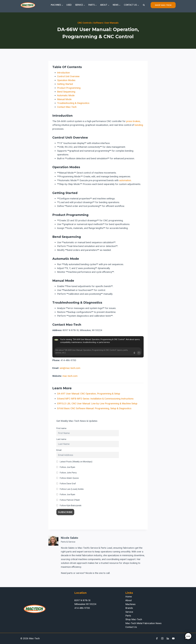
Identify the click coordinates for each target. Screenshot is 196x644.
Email (59, 450)
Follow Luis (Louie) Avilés (70, 489)
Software (98, 23)
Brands (129, 608)
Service (129, 612)
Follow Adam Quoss (68, 478)
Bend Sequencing (66, 92)
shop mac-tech (163, 5)
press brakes (133, 121)
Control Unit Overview (68, 76)
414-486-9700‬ (82, 608)
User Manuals (111, 23)
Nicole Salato (69, 538)
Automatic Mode (66, 95)
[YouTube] (173, 638)
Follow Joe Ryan (66, 467)
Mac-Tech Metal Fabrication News (143, 623)
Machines (130, 604)
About (128, 600)
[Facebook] (157, 638)
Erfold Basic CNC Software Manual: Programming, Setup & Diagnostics (94, 408)
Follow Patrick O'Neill (68, 500)
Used (69, 5)
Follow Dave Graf (66, 484)
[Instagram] (162, 638)
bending (139, 125)
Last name (61, 439)
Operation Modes (66, 80)
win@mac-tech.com (70, 368)
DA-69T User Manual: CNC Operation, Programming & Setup (89, 394)
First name (61, 428)
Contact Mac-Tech (67, 107)
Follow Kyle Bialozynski (69, 505)
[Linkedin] (168, 638)
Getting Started (65, 84)
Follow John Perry (66, 473)
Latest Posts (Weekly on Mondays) (74, 462)
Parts (128, 616)
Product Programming (69, 88)
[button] (188, 636)
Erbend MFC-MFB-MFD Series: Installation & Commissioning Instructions (95, 399)
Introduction (63, 73)
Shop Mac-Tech (134, 619)
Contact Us (131, 627)
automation (125, 180)
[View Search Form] (144, 5)
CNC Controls (85, 23)
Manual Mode (64, 99)
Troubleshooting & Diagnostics (73, 103)
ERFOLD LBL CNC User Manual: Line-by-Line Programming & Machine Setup (97, 404)
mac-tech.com (70, 376)
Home (129, 597)
